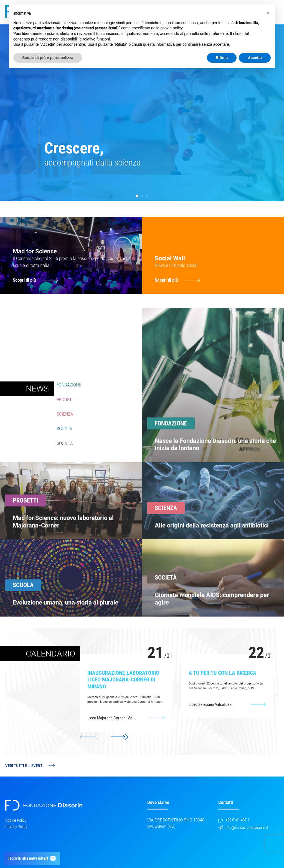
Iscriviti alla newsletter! (32, 858)
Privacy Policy (16, 827)
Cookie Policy (16, 820)
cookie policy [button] (172, 28)
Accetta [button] (255, 58)
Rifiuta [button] (222, 58)
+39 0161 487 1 (234, 820)
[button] (137, 196)
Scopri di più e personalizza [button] (48, 58)
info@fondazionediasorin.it (243, 828)
